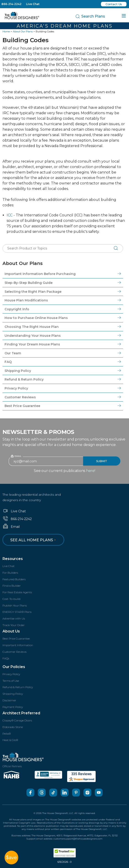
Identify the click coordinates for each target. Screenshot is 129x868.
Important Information (18, 645)
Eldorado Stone (13, 727)
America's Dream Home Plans (65, 26)
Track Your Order (14, 625)
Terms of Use (11, 681)
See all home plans (34, 540)
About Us (11, 631)
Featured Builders (14, 579)
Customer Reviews (14, 652)
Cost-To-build (11, 599)
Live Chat (33, 4)
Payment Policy (13, 707)
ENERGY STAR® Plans (17, 612)
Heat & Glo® (10, 740)
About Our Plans (23, 31)
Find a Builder (12, 586)
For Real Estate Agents (17, 592)
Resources (13, 559)
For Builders (10, 573)
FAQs (6, 658)
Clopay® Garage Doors (17, 720)
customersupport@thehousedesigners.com (78, 839)
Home (6, 31)
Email (11, 527)
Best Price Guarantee (16, 639)
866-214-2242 (11, 4)
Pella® (7, 734)
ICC (10, 215)
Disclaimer (9, 700)
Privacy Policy (11, 674)
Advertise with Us (14, 618)
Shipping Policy (13, 694)
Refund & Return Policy (18, 687)
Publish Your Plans (15, 605)
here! (91, 471)
